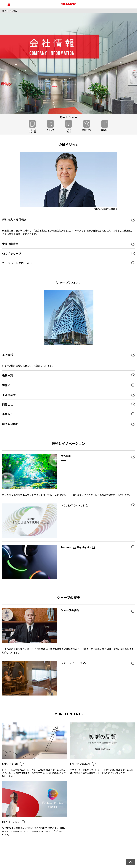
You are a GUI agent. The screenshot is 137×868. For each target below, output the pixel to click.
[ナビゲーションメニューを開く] (9, 4)
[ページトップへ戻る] (130, 862)
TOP (4, 11)
